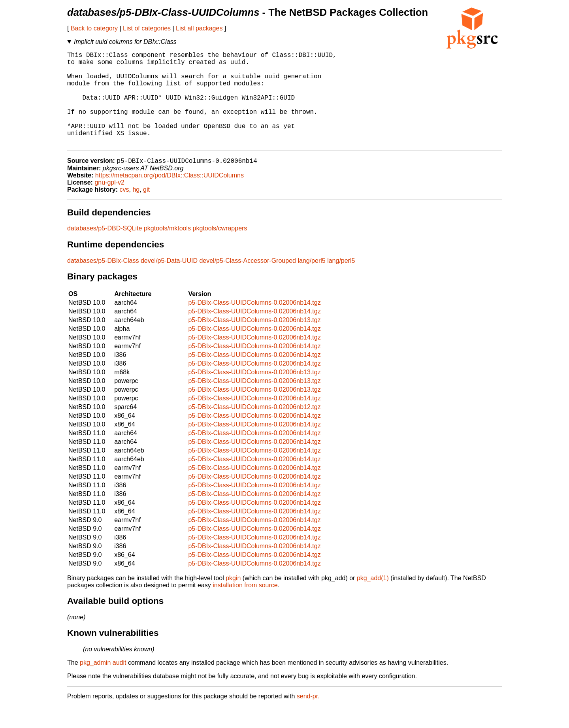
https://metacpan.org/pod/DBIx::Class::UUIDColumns (170, 197)
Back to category (94, 28)
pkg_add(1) (373, 600)
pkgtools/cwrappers (220, 250)
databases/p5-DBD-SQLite (105, 250)
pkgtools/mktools (167, 250)
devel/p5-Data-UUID (169, 282)
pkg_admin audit (103, 684)
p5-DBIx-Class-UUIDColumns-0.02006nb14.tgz (254, 324)
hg (136, 211)
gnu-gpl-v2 (109, 204)
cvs (124, 211)
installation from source (245, 607)
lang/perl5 (311, 282)
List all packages (199, 28)
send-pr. (308, 718)
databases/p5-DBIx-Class (103, 282)
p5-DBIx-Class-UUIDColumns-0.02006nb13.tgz (254, 342)
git (146, 211)
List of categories (147, 28)
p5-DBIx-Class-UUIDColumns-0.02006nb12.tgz (254, 429)
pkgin (233, 600)
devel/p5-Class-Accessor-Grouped (248, 282)
